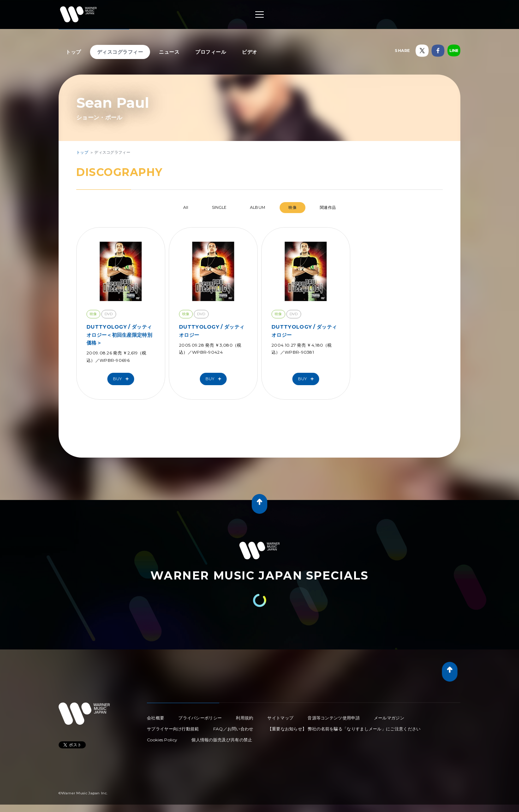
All (186, 207)
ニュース (169, 52)
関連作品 (328, 207)
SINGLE (219, 207)
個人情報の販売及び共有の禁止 (222, 740)
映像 (293, 207)
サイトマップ (280, 718)
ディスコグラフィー (120, 52)
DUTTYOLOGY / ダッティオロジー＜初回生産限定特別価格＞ (119, 335)
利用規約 (244, 718)
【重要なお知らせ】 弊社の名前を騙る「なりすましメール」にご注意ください (344, 729)
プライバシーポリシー (200, 718)
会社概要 (156, 718)
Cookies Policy (162, 740)
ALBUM (258, 207)
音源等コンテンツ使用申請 (334, 718)
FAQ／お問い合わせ (233, 729)
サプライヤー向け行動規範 (173, 729)
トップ (73, 52)
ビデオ (250, 52)
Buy (123, 379)
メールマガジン (389, 718)
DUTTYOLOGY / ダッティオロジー (212, 331)
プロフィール (211, 52)
